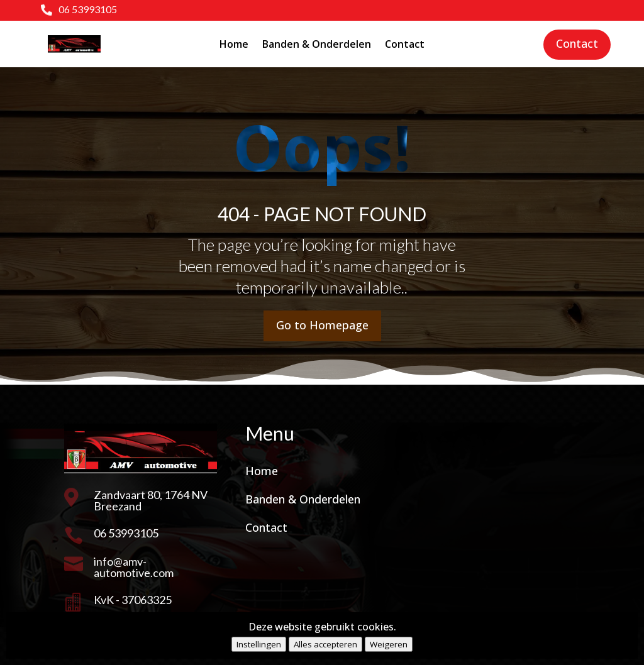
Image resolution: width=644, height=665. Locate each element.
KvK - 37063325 (133, 600)
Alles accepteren (325, 644)
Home (234, 44)
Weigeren (389, 644)
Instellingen (259, 644)
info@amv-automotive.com (134, 567)
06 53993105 (88, 9)
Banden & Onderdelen (317, 44)
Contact (405, 44)
